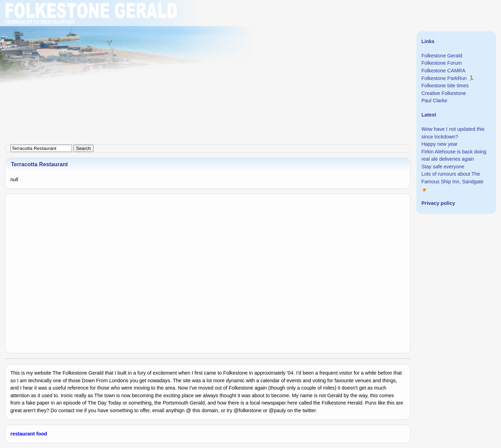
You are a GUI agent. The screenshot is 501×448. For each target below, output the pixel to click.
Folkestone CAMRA (443, 71)
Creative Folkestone (444, 93)
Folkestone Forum (442, 63)
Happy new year (439, 144)
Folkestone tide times (445, 86)
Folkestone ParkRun (444, 78)
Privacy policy (438, 203)
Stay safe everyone (443, 167)
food (42, 434)
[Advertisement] (209, 49)
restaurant (23, 434)
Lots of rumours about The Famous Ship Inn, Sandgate (452, 178)
